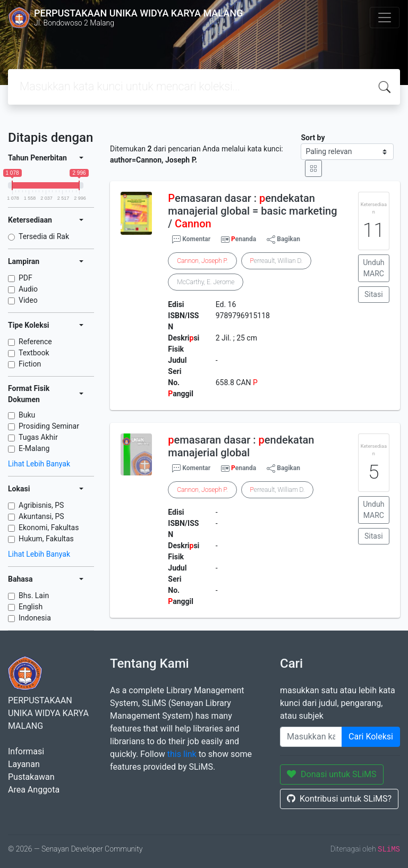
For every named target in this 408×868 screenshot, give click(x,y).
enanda (244, 239)
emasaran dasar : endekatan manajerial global (241, 446)
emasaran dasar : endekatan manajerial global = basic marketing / (252, 211)
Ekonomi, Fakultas (49, 527)
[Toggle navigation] (385, 18)
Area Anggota (34, 790)
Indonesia (35, 618)
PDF (25, 278)
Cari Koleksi (371, 737)
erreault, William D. (278, 490)
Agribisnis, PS (41, 505)
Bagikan (283, 240)
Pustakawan (31, 777)
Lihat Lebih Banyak (39, 464)
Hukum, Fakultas (46, 539)
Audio (28, 289)
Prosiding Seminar (49, 426)
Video (28, 300)
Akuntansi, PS (41, 516)
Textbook (34, 353)
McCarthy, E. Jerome (206, 282)
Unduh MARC (373, 268)
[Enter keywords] (311, 737)
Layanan (24, 764)
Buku (27, 415)
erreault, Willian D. (277, 261)
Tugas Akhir (38, 437)
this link (182, 754)
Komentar (191, 240)
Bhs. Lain (34, 595)
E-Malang (34, 448)
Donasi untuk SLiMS (332, 774)
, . (202, 261)
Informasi (26, 751)
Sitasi (374, 294)
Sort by (313, 138)
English (31, 607)
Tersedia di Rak (44, 236)
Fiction (30, 364)
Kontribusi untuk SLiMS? (339, 799)
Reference (35, 342)
